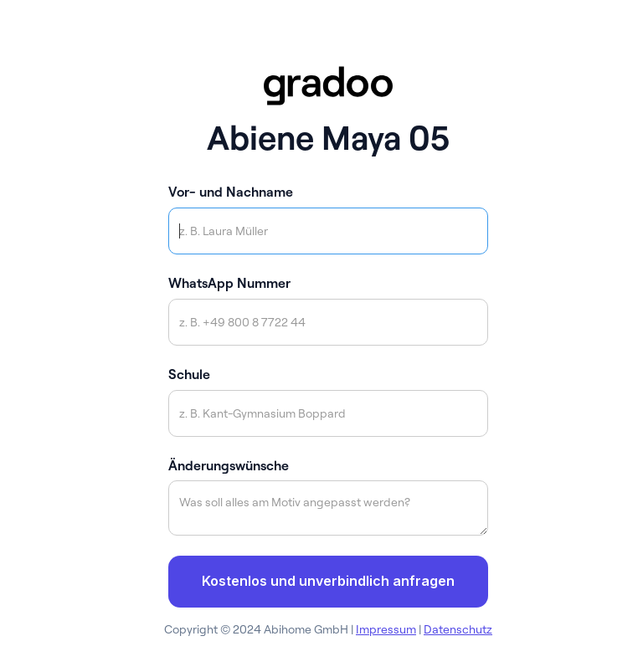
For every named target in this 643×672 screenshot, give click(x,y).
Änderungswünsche (229, 465)
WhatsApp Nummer (229, 283)
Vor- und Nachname (231, 192)
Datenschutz (458, 629)
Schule (189, 374)
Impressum (386, 629)
